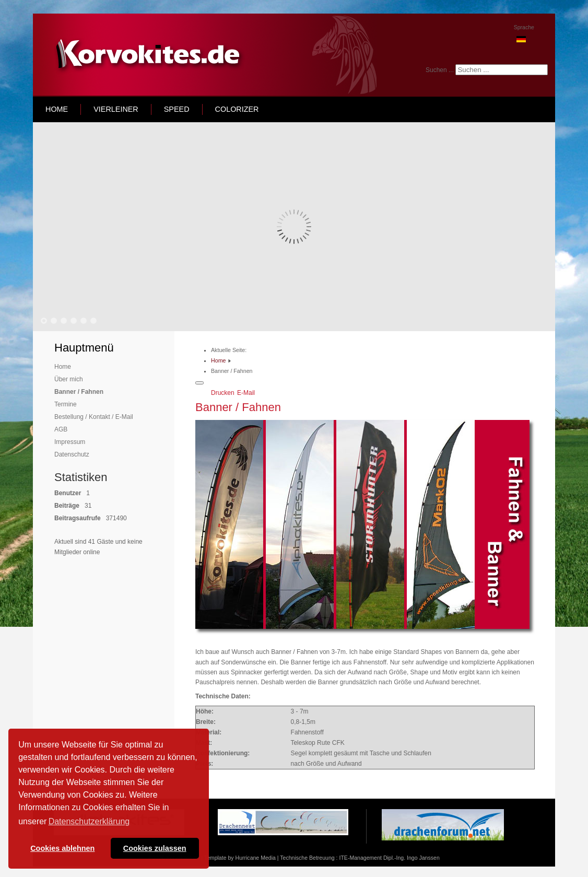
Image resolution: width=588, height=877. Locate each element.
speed (177, 109)
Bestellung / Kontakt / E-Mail (94, 417)
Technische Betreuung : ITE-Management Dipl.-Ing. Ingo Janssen (360, 858)
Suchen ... (440, 70)
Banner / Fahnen (79, 392)
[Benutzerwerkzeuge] (199, 383)
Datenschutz (72, 454)
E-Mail (246, 393)
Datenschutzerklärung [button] (89, 821)
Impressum (70, 442)
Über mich (69, 379)
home (57, 109)
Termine (66, 404)
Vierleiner (116, 109)
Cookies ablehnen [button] (62, 848)
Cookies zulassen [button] (155, 848)
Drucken (224, 393)
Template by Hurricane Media (240, 858)
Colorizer (237, 109)
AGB (61, 429)
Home (63, 367)
